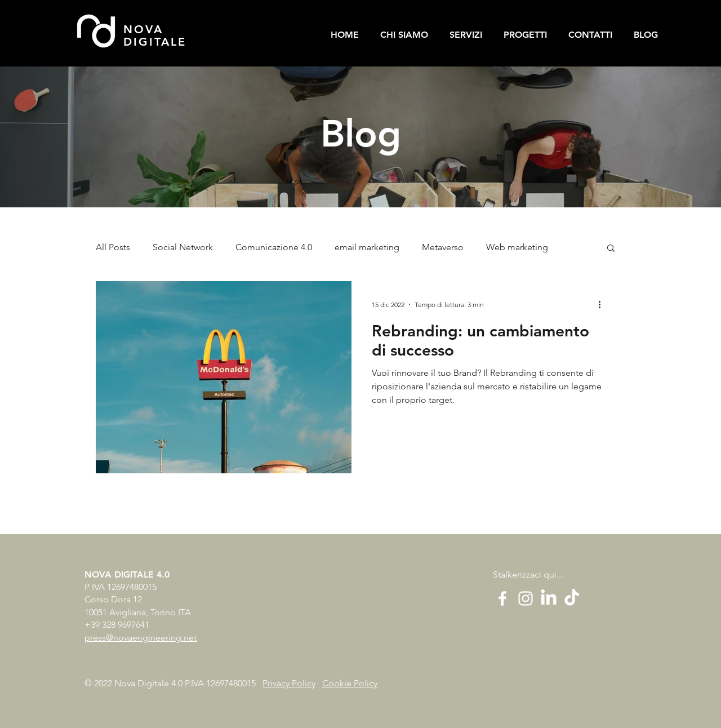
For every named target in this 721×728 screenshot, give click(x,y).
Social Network (183, 247)
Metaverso (443, 247)
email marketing (367, 247)
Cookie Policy (350, 683)
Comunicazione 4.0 (274, 247)
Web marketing (517, 247)
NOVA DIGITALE (155, 35)
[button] (611, 249)
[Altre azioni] (603, 304)
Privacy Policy (289, 683)
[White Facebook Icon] (502, 598)
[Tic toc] (572, 598)
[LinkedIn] (549, 598)
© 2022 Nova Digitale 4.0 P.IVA (145, 683)
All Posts (113, 247)
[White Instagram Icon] (526, 598)
